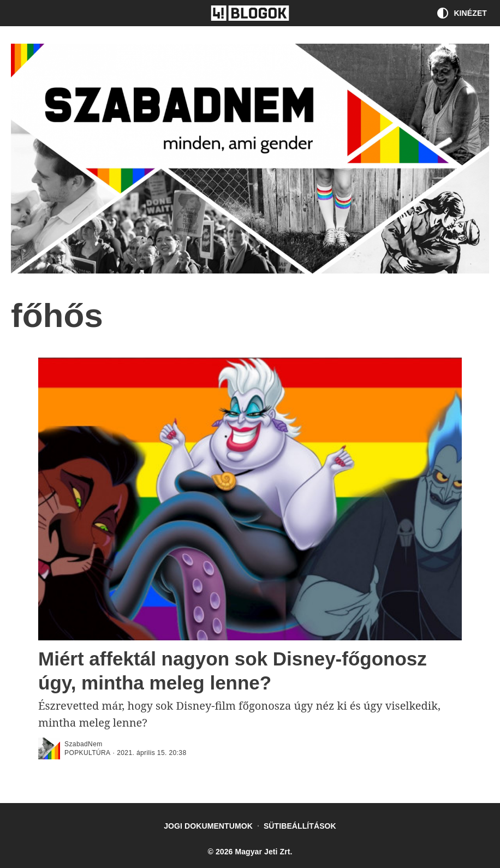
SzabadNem (84, 744)
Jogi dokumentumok (208, 826)
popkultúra (87, 753)
